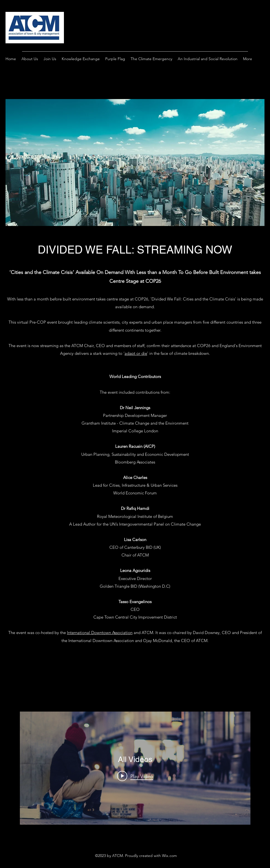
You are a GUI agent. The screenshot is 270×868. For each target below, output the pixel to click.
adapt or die (136, 353)
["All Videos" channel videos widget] (135, 768)
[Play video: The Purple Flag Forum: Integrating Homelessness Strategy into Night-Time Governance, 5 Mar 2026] (135, 776)
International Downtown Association (100, 633)
